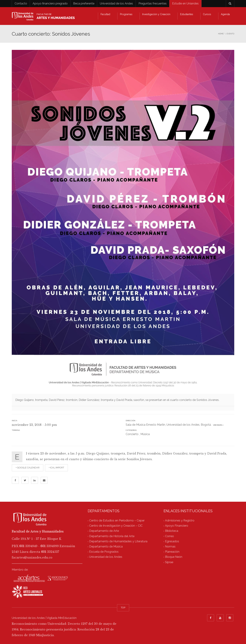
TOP (123, 608)
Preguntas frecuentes (153, 3)
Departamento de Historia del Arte (112, 536)
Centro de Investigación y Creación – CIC (116, 526)
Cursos (207, 14)
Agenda (225, 14)
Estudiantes (187, 14)
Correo (169, 536)
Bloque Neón (174, 557)
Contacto (21, 3)
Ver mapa (218, 425)
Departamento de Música (106, 546)
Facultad (105, 14)
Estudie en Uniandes (185, 3)
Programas (126, 14)
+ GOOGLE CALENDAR (28, 468)
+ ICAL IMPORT (56, 468)
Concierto (132, 434)
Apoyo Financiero (177, 526)
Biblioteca (172, 531)
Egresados (172, 541)
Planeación (172, 552)
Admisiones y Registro (180, 520)
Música (145, 434)
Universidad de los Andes (116, 3)
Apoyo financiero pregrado (50, 3)
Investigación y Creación (156, 14)
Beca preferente (84, 3)
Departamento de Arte (104, 531)
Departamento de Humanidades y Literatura (118, 541)
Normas (170, 546)
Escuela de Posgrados (104, 552)
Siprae (169, 562)
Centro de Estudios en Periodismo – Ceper (117, 520)
